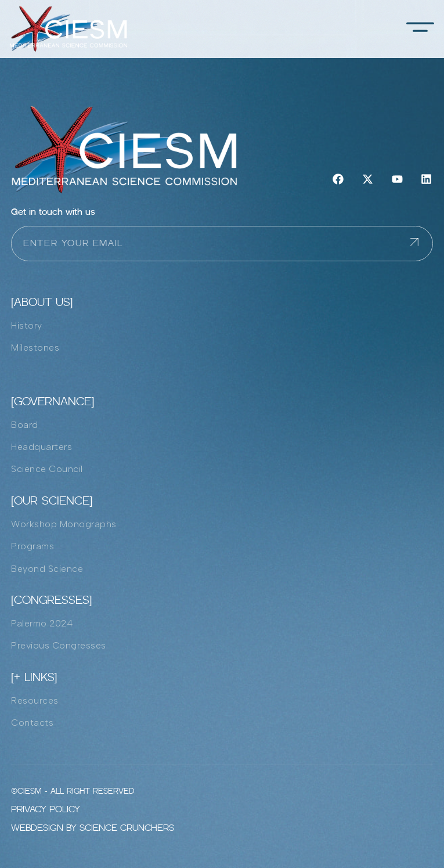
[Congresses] (51, 600)
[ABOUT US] (42, 302)
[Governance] (53, 401)
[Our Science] (52, 500)
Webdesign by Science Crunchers (93, 828)
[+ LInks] (34, 677)
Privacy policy (46, 809)
